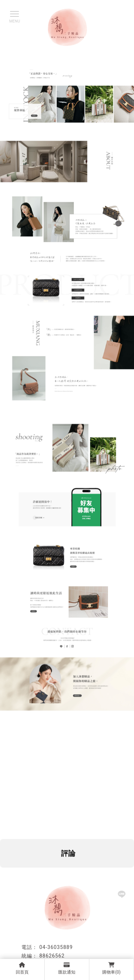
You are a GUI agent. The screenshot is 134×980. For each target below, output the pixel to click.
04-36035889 (56, 947)
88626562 (52, 956)
